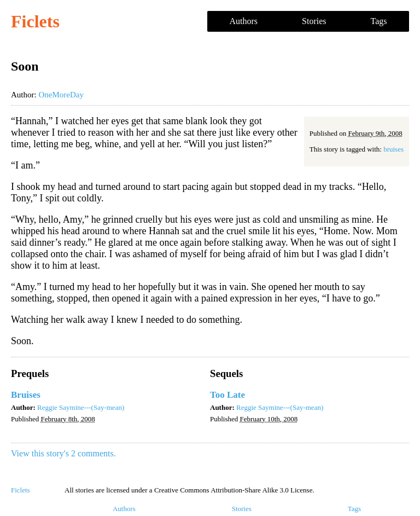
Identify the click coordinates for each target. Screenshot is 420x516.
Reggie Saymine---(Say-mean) (81, 407)
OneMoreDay (61, 95)
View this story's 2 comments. (63, 453)
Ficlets (35, 21)
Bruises (26, 395)
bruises (393, 149)
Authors (244, 21)
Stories (314, 21)
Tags (379, 21)
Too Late (227, 395)
